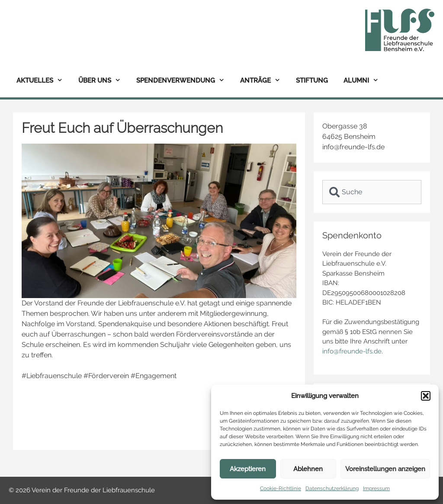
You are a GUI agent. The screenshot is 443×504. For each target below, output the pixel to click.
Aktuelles (43, 81)
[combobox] (372, 192)
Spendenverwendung (184, 81)
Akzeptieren (248, 469)
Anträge (264, 81)
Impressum (376, 488)
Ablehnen (308, 469)
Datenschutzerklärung (332, 488)
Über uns (103, 81)
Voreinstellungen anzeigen (385, 469)
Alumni (365, 81)
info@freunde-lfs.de (352, 351)
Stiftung (312, 80)
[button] (426, 396)
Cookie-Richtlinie (281, 488)
